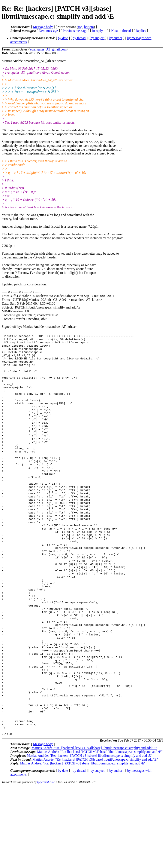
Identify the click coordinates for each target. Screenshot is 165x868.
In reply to (99, 31)
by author (116, 38)
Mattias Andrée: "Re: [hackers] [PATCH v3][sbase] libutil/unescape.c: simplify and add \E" (94, 829)
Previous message (75, 31)
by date (63, 38)
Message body (43, 27)
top (80, 27)
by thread (79, 38)
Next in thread (121, 31)
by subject (97, 38)
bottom (89, 27)
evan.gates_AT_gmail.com (48, 49)
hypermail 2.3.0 (46, 863)
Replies (141, 31)
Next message (48, 31)
